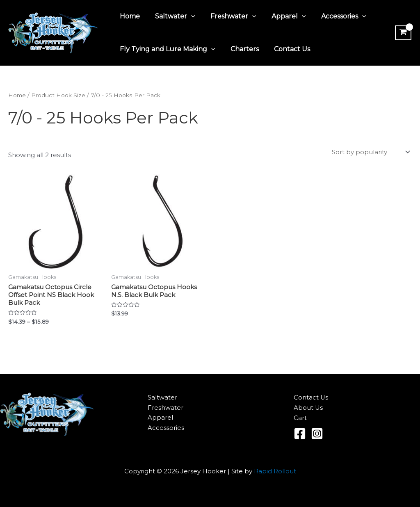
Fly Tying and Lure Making (166, 49)
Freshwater (228, 16)
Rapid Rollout (275, 472)
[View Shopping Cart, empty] (402, 33)
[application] (188, 16)
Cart (300, 419)
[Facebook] (300, 434)
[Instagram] (317, 434)
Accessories (334, 16)
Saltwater (172, 16)
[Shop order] (370, 153)
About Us (308, 408)
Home (129, 16)
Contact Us (287, 49)
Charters (241, 49)
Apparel (281, 16)
